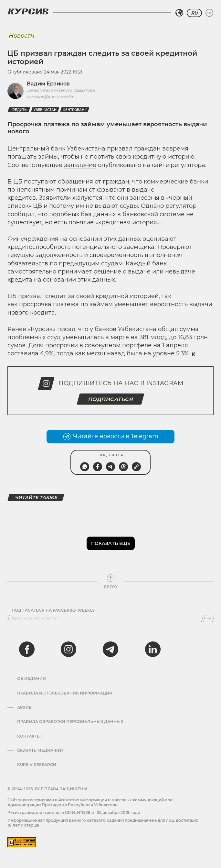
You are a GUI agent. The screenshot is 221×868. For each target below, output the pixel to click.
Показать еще (111, 543)
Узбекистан (45, 110)
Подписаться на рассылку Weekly (53, 610)
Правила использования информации (65, 693)
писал (66, 329)
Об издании (32, 679)
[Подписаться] (209, 618)
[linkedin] (153, 649)
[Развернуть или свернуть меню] (209, 13)
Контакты (29, 736)
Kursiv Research (37, 765)
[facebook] (27, 649)
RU (194, 13)
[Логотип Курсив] (28, 11)
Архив (24, 707)
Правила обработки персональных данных (70, 722)
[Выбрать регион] (179, 13)
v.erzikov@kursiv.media (50, 97)
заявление (80, 165)
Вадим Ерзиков (48, 84)
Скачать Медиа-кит (40, 751)
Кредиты (19, 110)
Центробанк (75, 110)
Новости (21, 36)
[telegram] (111, 649)
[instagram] (68, 649)
